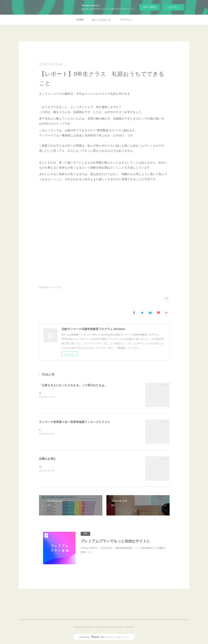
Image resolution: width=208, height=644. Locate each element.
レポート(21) (56, 287)
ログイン (174, 7)
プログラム (126, 20)
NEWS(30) (44, 287)
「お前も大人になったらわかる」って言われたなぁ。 (73, 385)
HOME (80, 20)
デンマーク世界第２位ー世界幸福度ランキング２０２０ (75, 422)
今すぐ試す (149, 7)
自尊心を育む (48, 459)
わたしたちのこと (102, 20)
